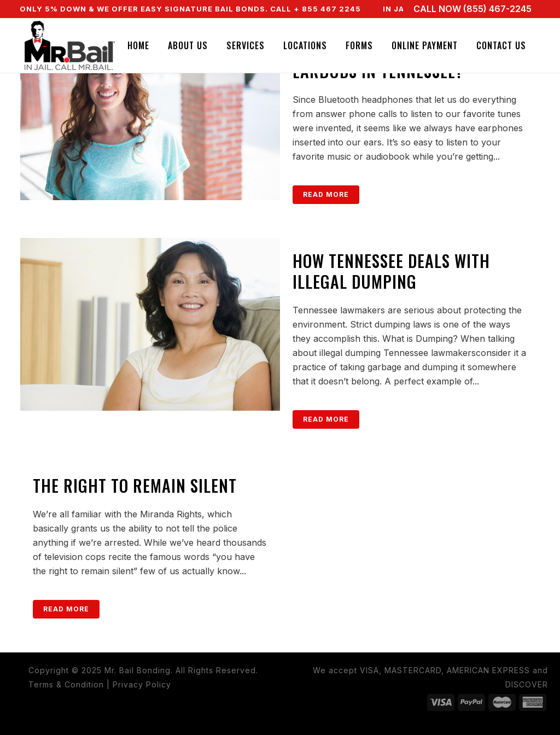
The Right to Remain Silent (135, 485)
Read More (326, 194)
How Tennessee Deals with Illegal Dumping (391, 271)
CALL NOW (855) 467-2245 (472, 9)
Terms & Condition (66, 684)
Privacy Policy (142, 684)
